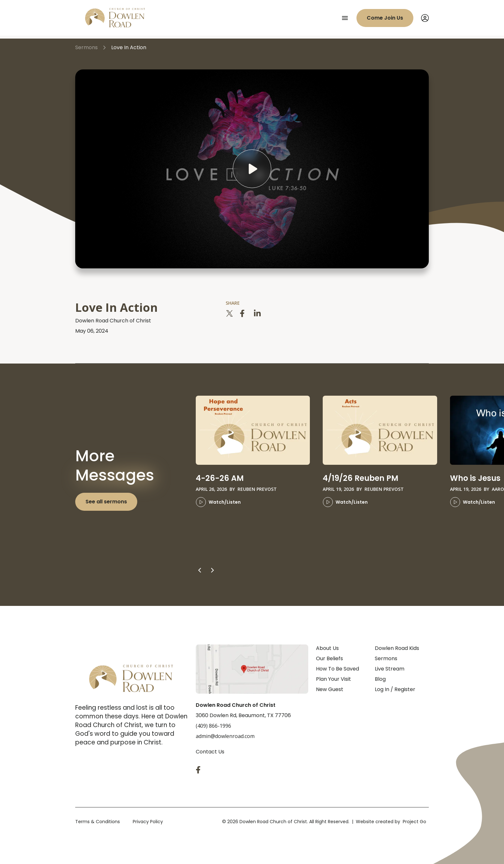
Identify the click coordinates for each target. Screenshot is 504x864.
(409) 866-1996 (213, 726)
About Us (327, 648)
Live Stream (390, 669)
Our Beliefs (329, 658)
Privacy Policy (148, 822)
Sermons (386, 658)
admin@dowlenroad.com (225, 736)
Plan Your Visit (333, 679)
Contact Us (210, 752)
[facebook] (244, 313)
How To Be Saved (337, 669)
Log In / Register (395, 689)
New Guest (330, 689)
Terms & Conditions (98, 822)
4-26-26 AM (220, 478)
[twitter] (230, 313)
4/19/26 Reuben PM (360, 478)
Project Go (414, 822)
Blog (380, 679)
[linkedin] (258, 313)
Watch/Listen (218, 502)
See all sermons (106, 502)
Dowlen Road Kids (397, 648)
